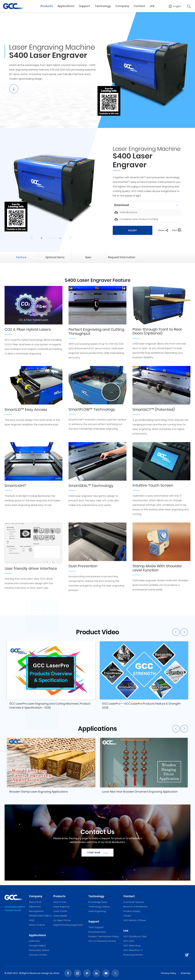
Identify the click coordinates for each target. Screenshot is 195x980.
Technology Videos (99, 907)
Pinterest (87, 973)
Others (127, 916)
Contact (139, 6)
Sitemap (186, 973)
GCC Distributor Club (135, 936)
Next (70, 238)
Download (122, 205)
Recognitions (36, 911)
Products (47, 6)
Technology (103, 6)
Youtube (106, 973)
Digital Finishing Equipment (68, 925)
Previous (32, 238)
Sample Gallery (37, 946)
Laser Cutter (60, 911)
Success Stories (38, 955)
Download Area (97, 932)
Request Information (122, 257)
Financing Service (133, 955)
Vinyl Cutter (60, 902)
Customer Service (134, 902)
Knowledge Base (98, 902)
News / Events (37, 925)
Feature (21, 257)
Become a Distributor (136, 907)
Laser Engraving (97, 911)
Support (85, 6)
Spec (88, 257)
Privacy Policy (169, 973)
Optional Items (55, 257)
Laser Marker (60, 916)
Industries (34, 941)
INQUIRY (133, 230)
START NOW (97, 853)
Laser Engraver (62, 907)
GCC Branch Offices (135, 920)
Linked (96, 973)
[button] (175, 6)
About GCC (35, 902)
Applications (66, 6)
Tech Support (96, 927)
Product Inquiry (132, 911)
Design (45, 973)
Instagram (78, 973)
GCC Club (129, 941)
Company (122, 6)
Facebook (68, 973)
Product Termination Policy (104, 936)
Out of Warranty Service (102, 941)
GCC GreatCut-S (133, 950)
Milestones (35, 907)
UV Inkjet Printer (62, 920)
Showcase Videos (39, 950)
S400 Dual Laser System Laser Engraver (13, 6)
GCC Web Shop (132, 946)
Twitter (115, 973)
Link (152, 6)
